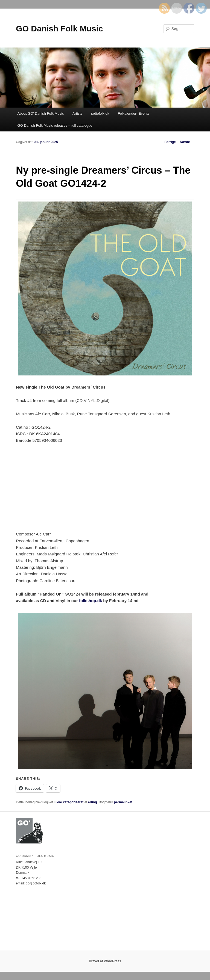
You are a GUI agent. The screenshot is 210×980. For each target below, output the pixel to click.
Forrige (168, 142)
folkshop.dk (91, 601)
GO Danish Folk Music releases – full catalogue (55, 125)
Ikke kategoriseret (69, 802)
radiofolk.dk (100, 113)
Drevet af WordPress (105, 961)
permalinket (123, 802)
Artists (77, 113)
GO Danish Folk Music (59, 29)
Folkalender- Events (134, 113)
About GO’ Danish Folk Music (41, 113)
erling (93, 802)
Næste (187, 142)
